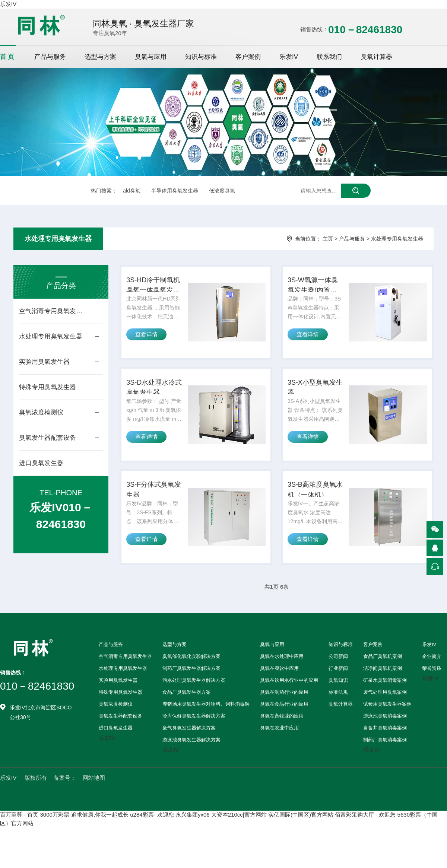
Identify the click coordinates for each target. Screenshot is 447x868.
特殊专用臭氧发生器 (47, 387)
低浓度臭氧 (222, 191)
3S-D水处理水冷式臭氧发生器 (155, 397)
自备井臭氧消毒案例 (385, 747)
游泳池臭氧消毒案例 (385, 735)
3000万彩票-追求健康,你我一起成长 (85, 834)
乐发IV (8, 4)
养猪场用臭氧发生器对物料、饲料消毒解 (206, 723)
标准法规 (338, 711)
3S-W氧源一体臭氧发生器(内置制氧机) (314, 289)
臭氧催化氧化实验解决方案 (191, 676)
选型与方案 (100, 57)
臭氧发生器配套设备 (47, 438)
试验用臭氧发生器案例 (387, 723)
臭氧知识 (338, 700)
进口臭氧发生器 (41, 463)
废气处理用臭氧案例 (385, 711)
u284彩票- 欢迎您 (152, 834)
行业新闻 (338, 688)
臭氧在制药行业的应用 (284, 711)
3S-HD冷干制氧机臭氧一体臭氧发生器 (155, 289)
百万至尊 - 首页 (19, 834)
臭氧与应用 (151, 57)
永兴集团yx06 (193, 834)
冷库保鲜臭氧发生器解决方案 (194, 735)
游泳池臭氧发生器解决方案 (191, 759)
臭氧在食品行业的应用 (284, 723)
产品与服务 (50, 57)
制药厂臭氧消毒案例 (385, 759)
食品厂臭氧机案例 (383, 676)
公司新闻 (338, 676)
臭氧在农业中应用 (279, 747)
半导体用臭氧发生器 (175, 191)
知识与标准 (201, 57)
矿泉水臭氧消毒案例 (385, 700)
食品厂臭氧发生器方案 (187, 711)
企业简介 (432, 676)
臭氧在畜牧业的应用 (282, 735)
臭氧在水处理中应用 (282, 676)
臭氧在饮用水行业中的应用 (289, 700)
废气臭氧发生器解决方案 (189, 747)
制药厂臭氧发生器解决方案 (191, 688)
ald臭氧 (132, 191)
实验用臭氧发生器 (44, 362)
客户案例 (248, 57)
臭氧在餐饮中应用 (279, 688)
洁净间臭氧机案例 (383, 688)
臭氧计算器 (376, 57)
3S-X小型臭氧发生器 (316, 397)
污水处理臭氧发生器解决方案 (194, 700)
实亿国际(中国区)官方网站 (301, 834)
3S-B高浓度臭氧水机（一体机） (316, 506)
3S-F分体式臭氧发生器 (155, 506)
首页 (8, 57)
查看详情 (149, 344)
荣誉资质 (432, 688)
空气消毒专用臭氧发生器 (53, 311)
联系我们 (329, 57)
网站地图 (94, 797)
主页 (328, 239)
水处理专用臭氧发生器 (58, 239)
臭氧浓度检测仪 (41, 412)
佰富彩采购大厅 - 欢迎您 (365, 834)
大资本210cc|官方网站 (239, 834)
